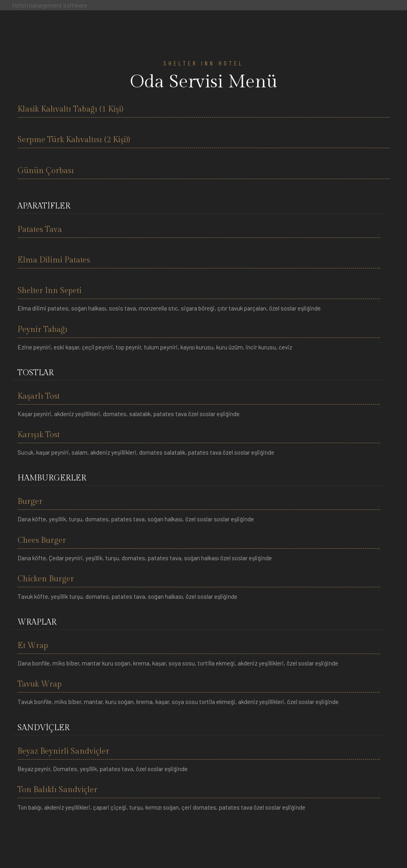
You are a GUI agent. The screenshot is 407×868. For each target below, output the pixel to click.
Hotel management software (49, 5)
